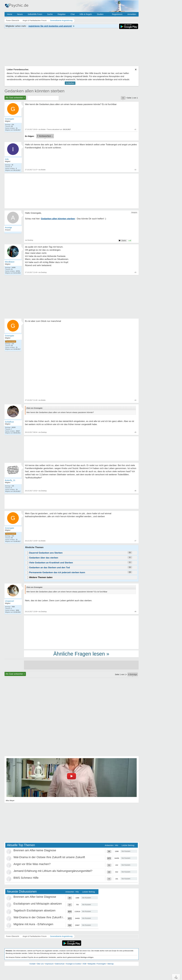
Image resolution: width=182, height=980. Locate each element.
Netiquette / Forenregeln (97, 964)
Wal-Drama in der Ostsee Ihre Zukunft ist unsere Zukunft (49, 857)
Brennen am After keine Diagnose (35, 850)
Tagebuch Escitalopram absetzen (34, 910)
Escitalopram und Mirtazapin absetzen (38, 904)
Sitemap (110, 964)
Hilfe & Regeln (86, 14)
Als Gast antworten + (15, 98)
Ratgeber (62, 14)
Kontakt (32, 964)
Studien (100, 14)
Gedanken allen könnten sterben (35, 91)
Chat (73, 14)
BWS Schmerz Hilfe (26, 878)
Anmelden (132, 14)
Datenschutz (60, 964)
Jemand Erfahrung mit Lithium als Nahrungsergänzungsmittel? (53, 871)
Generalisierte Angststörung (61, 936)
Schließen (70, 83)
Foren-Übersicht (13, 936)
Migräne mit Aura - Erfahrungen (33, 924)
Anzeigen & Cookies (74, 964)
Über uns (40, 964)
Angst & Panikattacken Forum (35, 936)
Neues (20, 14)
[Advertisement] (81, 632)
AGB (84, 964)
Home (10, 14)
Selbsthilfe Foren (35, 14)
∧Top (176, 977)
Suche (50, 14)
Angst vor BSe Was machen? (32, 864)
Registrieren (117, 14)
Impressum (49, 964)
